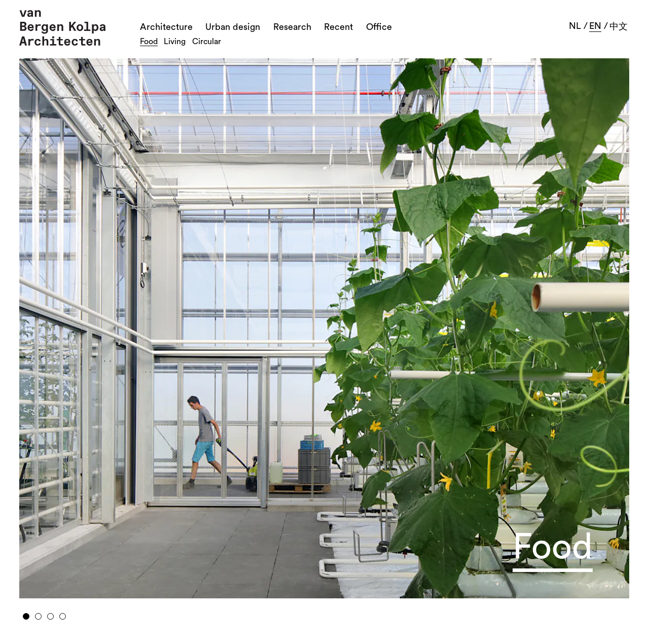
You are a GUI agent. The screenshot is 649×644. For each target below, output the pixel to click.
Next (562, 325)
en (595, 26)
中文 (619, 26)
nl (575, 26)
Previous (87, 325)
